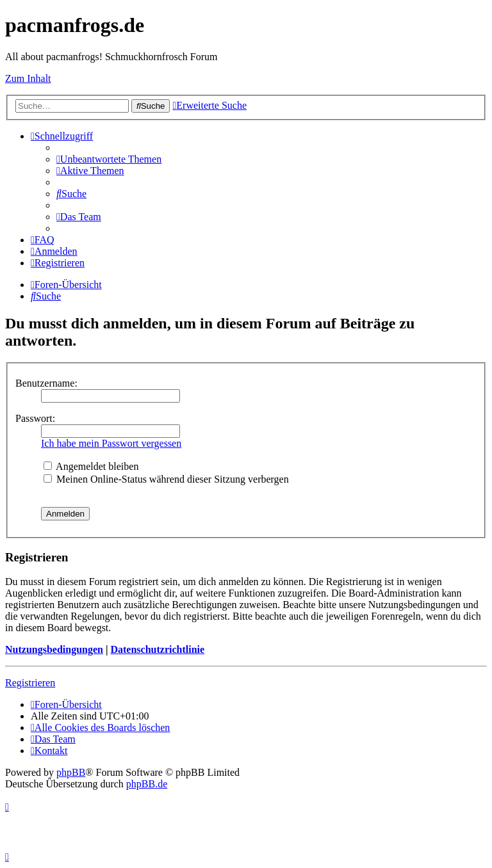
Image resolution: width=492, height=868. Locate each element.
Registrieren (30, 683)
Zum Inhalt (28, 78)
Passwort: (35, 418)
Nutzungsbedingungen (54, 649)
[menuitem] (109, 159)
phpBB (71, 772)
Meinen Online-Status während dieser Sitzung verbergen (166, 479)
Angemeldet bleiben (91, 466)
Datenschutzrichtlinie (157, 649)
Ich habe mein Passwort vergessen (111, 443)
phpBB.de (147, 784)
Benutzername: (46, 383)
